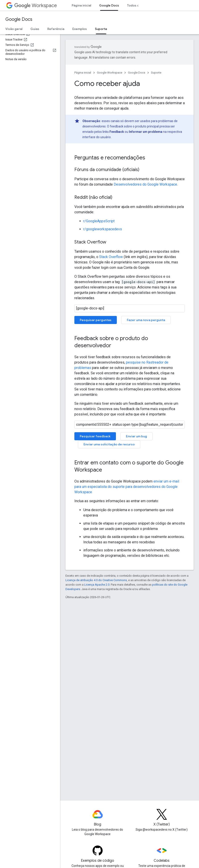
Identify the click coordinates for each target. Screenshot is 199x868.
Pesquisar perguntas (96, 320)
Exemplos (80, 29)
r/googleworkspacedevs (103, 229)
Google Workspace (110, 73)
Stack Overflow (111, 257)
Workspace (36, 5)
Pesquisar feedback (95, 436)
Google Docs (19, 19)
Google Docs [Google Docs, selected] (109, 5)
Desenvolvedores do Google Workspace (145, 184)
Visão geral (14, 29)
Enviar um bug (136, 436)
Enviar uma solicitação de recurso (109, 444)
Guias (35, 29)
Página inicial (81, 5)
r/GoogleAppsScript (99, 221)
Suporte (156, 73)
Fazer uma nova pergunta (146, 320)
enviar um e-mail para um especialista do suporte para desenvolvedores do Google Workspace (127, 487)
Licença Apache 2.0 (97, 585)
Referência (56, 29)
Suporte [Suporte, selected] (101, 29)
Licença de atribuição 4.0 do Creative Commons (96, 580)
